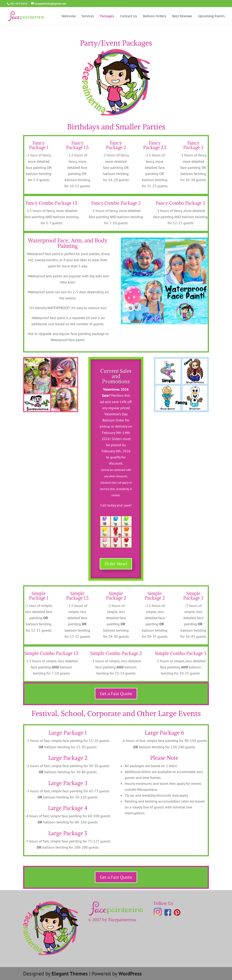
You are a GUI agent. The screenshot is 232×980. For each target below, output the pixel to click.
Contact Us (129, 16)
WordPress (130, 974)
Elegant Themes (70, 974)
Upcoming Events (211, 16)
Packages (107, 16)
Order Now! (116, 564)
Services (88, 16)
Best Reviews (182, 16)
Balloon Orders (155, 16)
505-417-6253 (19, 4)
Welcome (69, 16)
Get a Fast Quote (116, 694)
